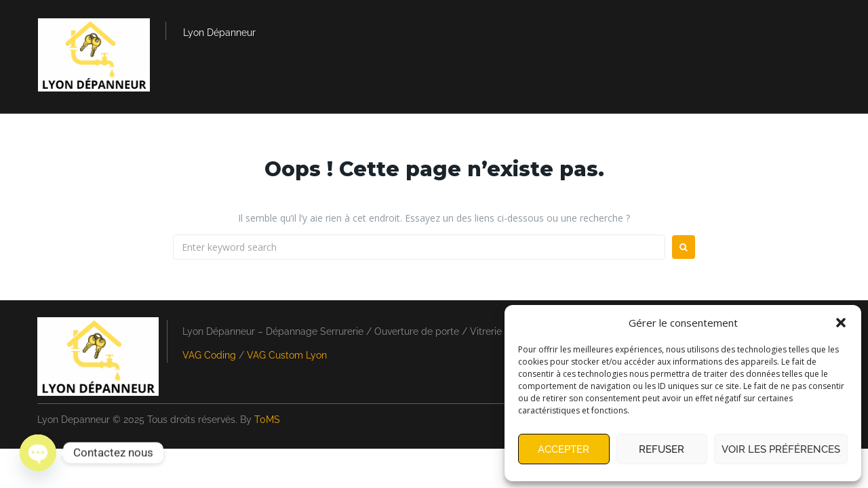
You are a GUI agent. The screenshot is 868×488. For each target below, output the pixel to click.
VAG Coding (209, 355)
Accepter (564, 449)
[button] (841, 323)
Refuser (662, 449)
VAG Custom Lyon (287, 355)
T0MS (267, 420)
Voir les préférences (781, 449)
